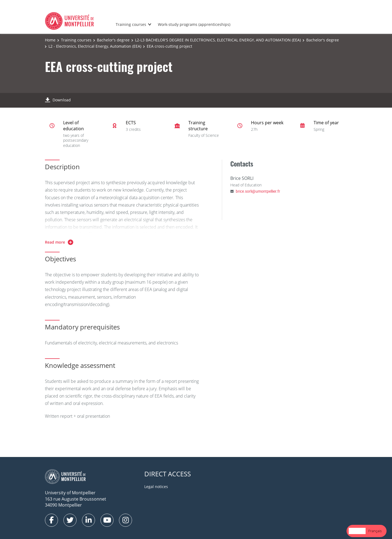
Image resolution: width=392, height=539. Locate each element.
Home (50, 40)
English (357, 531)
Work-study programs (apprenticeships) (194, 24)
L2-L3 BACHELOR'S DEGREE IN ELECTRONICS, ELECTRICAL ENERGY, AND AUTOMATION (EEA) (218, 40)
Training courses (131, 24)
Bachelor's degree (113, 40)
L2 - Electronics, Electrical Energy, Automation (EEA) (95, 46)
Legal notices (156, 487)
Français (375, 531)
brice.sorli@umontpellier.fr (258, 191)
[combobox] (357, 531)
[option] (375, 531)
